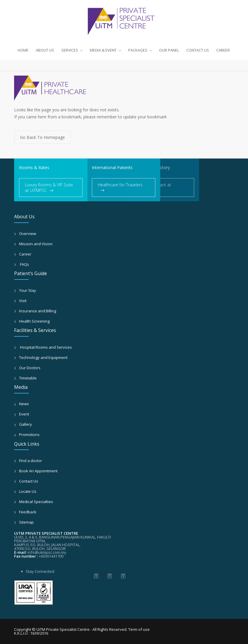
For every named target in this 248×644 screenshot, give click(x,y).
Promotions (29, 435)
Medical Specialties (36, 502)
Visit (23, 301)
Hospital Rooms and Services (45, 347)
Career (25, 254)
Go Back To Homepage (42, 137)
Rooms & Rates (34, 167)
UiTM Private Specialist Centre (63, 629)
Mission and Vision (36, 244)
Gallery (26, 424)
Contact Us (29, 481)
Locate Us (28, 491)
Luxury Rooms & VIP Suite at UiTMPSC (49, 188)
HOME (23, 50)
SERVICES (70, 50)
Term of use (139, 629)
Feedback (28, 512)
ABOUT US (45, 50)
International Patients (104, 167)
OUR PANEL (169, 50)
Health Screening (34, 321)
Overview (28, 234)
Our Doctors (30, 368)
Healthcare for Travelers (112, 185)
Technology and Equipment (43, 357)
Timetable (28, 378)
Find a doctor (31, 461)
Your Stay (28, 290)
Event (24, 414)
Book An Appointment (38, 471)
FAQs (24, 264)
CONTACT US (198, 50)
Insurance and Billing (38, 311)
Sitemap (26, 522)
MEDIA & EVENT (103, 50)
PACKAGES (138, 50)
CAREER (223, 50)
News (24, 404)
